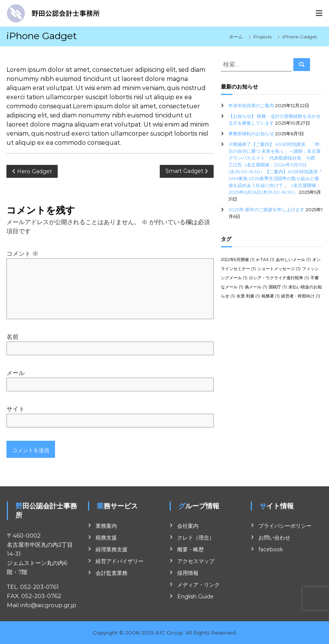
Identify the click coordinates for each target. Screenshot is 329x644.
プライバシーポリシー (285, 526)
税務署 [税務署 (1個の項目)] (271, 296)
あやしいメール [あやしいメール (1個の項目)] (293, 260)
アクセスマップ (196, 561)
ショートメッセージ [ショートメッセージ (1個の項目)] (279, 269)
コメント (22, 254)
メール (16, 373)
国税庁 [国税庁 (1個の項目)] (278, 287)
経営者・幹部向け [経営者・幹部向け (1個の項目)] (301, 296)
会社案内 (188, 526)
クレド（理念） (196, 538)
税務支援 (106, 538)
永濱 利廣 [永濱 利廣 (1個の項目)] (248, 296)
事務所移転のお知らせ (251, 134)
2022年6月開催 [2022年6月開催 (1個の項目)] (238, 260)
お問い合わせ (274, 538)
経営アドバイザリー (120, 561)
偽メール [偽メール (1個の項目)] (256, 287)
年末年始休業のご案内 (251, 105)
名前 (13, 337)
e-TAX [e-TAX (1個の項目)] (265, 260)
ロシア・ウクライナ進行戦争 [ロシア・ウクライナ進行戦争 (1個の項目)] (279, 278)
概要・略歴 (190, 549)
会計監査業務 (112, 573)
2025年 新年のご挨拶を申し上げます (266, 210)
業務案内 (106, 526)
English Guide (195, 597)
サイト (16, 409)
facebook (271, 549)
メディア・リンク (198, 585)
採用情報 (188, 573)
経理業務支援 (112, 549)
